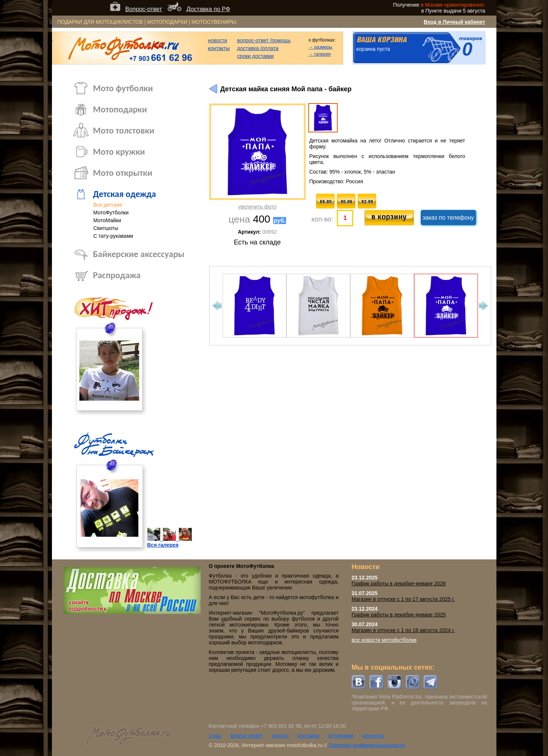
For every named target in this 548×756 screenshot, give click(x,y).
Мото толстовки (124, 130)
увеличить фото (257, 207)
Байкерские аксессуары (139, 254)
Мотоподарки (120, 109)
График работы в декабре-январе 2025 (399, 615)
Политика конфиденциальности (367, 745)
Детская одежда (125, 194)
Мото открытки (123, 173)
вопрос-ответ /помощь (264, 40)
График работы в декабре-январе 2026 (399, 584)
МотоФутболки (111, 213)
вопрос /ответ (247, 736)
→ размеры (320, 47)
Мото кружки (119, 152)
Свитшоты (106, 228)
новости (218, 40)
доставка (308, 736)
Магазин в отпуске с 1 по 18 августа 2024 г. (403, 630)
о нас (215, 736)
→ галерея (319, 54)
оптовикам (341, 736)
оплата (280, 736)
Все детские (108, 205)
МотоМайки (107, 220)
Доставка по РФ (209, 9)
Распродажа (117, 275)
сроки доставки (255, 56)
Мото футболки (123, 88)
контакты (219, 48)
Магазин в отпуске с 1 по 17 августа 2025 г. (403, 599)
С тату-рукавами (113, 236)
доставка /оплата (258, 48)
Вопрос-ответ (144, 9)
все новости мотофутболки (384, 640)
